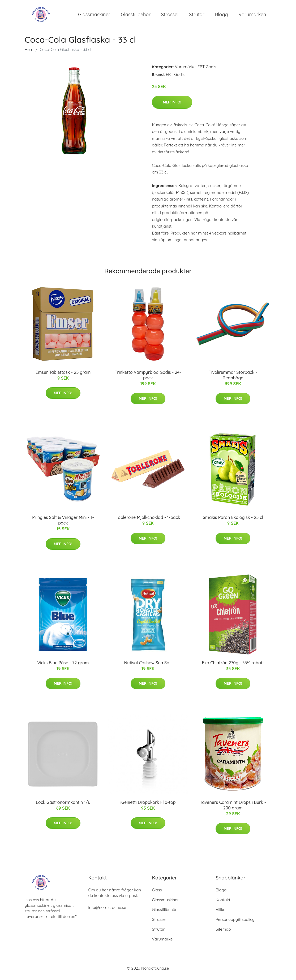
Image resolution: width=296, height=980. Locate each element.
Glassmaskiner (94, 16)
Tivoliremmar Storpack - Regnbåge (233, 378)
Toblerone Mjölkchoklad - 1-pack (148, 520)
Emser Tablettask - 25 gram (63, 375)
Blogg (222, 16)
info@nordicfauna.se (107, 910)
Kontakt (223, 902)
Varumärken (252, 16)
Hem (29, 52)
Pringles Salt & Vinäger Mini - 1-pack (63, 523)
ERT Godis (207, 69)
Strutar (197, 16)
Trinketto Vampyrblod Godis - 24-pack (148, 378)
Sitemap (223, 932)
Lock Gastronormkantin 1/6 (63, 805)
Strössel (170, 16)
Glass (157, 893)
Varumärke (185, 69)
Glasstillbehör (136, 16)
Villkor (222, 912)
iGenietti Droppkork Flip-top (148, 805)
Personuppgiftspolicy (235, 922)
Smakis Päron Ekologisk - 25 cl (233, 520)
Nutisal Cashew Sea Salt (148, 665)
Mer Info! (172, 105)
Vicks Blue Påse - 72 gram (63, 665)
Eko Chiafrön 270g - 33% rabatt (233, 665)
